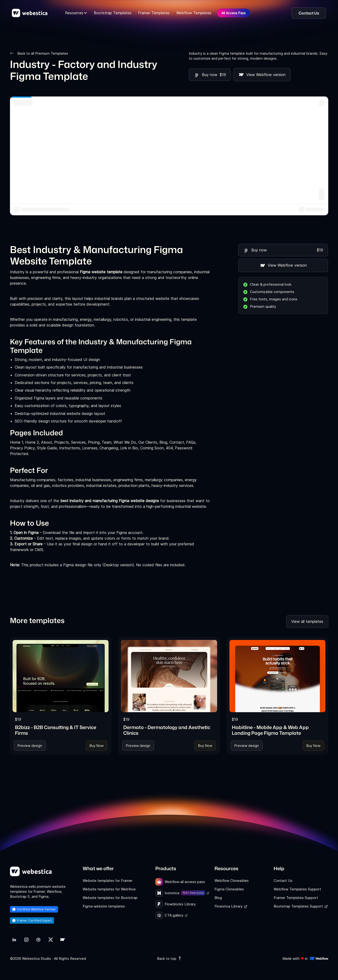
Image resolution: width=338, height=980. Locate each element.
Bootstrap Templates (113, 13)
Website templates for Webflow (109, 889)
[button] (76, 13)
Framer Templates (154, 13)
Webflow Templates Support (297, 889)
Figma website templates (104, 906)
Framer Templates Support (296, 898)
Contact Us (283, 881)
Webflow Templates (194, 13)
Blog (218, 898)
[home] (30, 13)
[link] (61, 676)
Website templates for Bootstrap (110, 898)
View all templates (307, 621)
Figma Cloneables (229, 889)
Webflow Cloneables (232, 881)
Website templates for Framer (108, 881)
